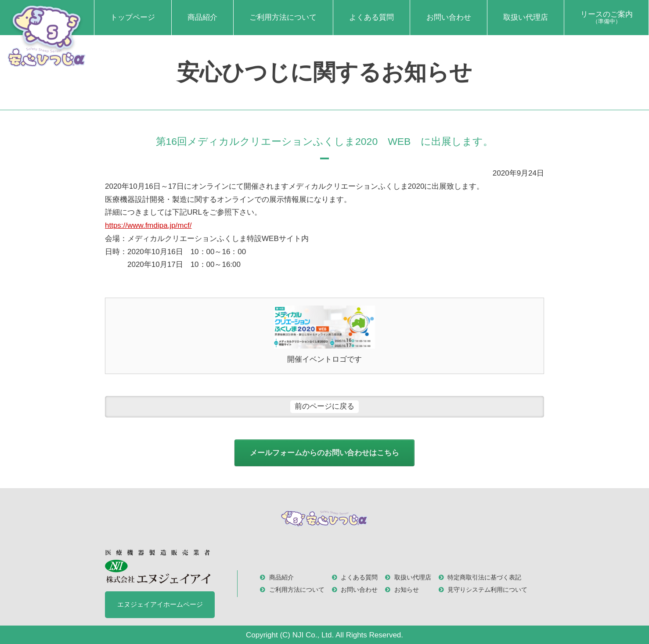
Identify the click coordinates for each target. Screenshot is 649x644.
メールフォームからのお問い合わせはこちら (324, 453)
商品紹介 (202, 17)
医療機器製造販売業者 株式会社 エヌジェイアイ (158, 567)
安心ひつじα (47, 35)
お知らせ (407, 590)
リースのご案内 (607, 18)
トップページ (133, 17)
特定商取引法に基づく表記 (484, 577)
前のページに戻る (324, 406)
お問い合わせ (449, 17)
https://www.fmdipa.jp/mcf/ (148, 225)
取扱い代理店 (526, 17)
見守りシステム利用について (487, 590)
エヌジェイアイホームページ (160, 604)
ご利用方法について (283, 17)
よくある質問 (371, 17)
